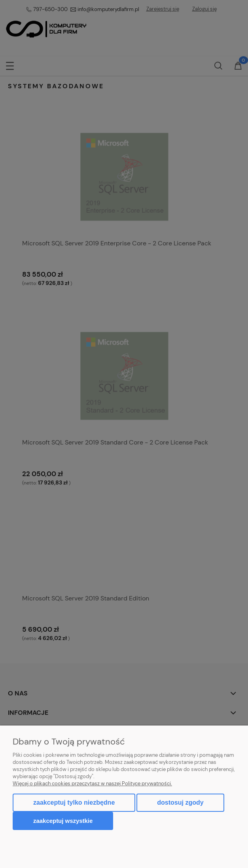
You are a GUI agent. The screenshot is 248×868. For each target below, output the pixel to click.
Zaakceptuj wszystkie (63, 821)
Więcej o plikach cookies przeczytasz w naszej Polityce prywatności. (92, 783)
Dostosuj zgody (180, 802)
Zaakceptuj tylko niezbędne (74, 802)
